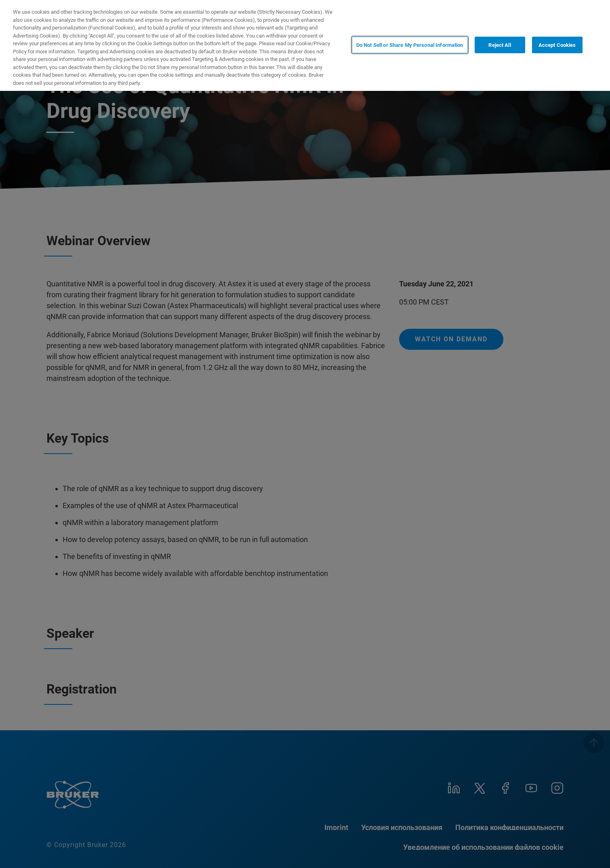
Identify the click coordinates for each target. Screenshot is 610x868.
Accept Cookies (557, 45)
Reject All (500, 45)
